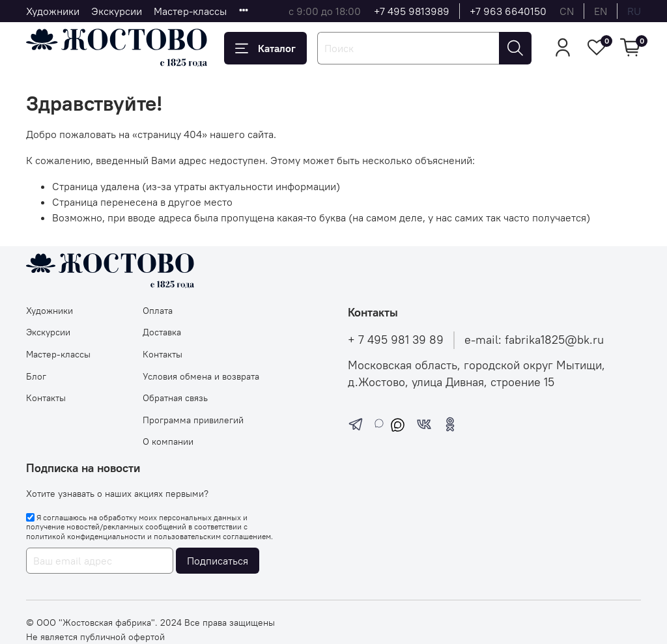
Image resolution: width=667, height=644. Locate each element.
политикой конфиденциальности (86, 536)
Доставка (162, 332)
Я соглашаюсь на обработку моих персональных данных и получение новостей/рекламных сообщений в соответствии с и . (149, 527)
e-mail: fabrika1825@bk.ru (534, 340)
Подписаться (218, 561)
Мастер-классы (190, 11)
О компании (168, 441)
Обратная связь (175, 398)
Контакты (46, 398)
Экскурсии (117, 11)
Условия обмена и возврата (201, 376)
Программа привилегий (193, 420)
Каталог (265, 48)
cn (567, 11)
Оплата (158, 311)
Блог (36, 376)
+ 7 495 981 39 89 (396, 340)
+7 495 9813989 (412, 11)
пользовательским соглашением (212, 536)
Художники (53, 11)
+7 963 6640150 (508, 11)
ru (634, 11)
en (601, 11)
